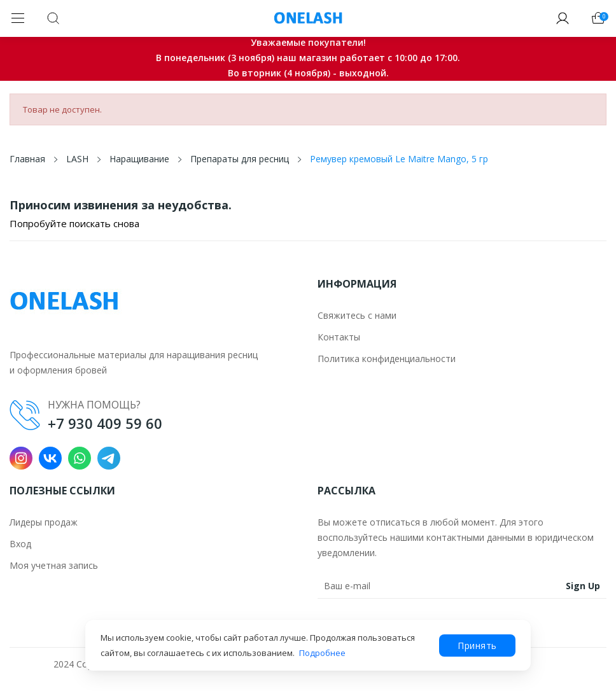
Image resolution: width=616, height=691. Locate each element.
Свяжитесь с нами (357, 315)
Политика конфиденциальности (387, 359)
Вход (20, 544)
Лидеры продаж (44, 522)
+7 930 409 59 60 (105, 423)
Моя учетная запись (54, 565)
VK (50, 458)
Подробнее (322, 653)
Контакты (339, 337)
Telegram (109, 458)
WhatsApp (80, 458)
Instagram (21, 458)
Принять (477, 646)
